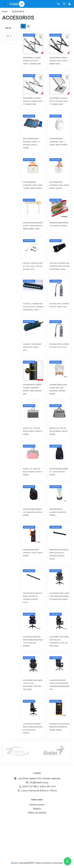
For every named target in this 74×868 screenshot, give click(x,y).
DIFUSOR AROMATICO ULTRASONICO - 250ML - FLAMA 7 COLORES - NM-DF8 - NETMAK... (33, 185)
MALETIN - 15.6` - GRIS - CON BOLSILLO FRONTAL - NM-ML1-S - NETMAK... (33, 431)
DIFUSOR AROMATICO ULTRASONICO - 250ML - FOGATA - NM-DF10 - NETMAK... (59, 185)
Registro (37, 809)
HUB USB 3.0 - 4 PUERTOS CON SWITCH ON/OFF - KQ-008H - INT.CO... (32, 347)
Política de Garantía (37, 813)
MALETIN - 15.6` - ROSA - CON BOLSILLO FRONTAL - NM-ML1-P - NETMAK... (33, 472)
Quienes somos (37, 805)
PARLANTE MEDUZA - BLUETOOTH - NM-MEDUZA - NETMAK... (58, 512)
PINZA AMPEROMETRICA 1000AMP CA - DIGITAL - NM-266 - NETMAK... (33, 553)
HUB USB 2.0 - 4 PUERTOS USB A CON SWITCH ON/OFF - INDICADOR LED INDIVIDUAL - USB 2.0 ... (60, 266)
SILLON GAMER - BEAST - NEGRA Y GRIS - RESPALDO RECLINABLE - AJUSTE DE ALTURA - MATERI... (59, 596)
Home (5, 12)
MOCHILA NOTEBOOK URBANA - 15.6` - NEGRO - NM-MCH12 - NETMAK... (59, 472)
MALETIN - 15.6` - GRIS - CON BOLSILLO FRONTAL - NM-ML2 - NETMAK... (59, 431)
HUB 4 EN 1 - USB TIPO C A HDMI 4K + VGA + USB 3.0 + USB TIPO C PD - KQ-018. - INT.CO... (33, 266)
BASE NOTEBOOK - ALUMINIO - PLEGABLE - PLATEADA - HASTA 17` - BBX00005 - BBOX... (33, 101)
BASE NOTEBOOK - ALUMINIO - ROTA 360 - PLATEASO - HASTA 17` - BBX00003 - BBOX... (59, 101)
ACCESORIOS (18, 12)
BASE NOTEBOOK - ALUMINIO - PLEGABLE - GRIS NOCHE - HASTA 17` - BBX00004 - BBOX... (32, 61)
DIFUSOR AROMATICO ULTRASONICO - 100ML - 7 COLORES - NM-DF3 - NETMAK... (59, 142)
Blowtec (15, 863)
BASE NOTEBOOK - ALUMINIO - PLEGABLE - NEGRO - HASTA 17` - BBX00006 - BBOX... (59, 61)
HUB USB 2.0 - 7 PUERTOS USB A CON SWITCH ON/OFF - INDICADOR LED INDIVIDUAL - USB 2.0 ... (33, 307)
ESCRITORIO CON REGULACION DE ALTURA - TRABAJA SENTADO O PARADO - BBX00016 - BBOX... (33, 226)
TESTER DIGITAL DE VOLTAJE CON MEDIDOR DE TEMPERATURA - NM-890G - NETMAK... (60, 727)
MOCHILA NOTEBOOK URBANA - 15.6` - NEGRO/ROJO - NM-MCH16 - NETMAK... (33, 512)
